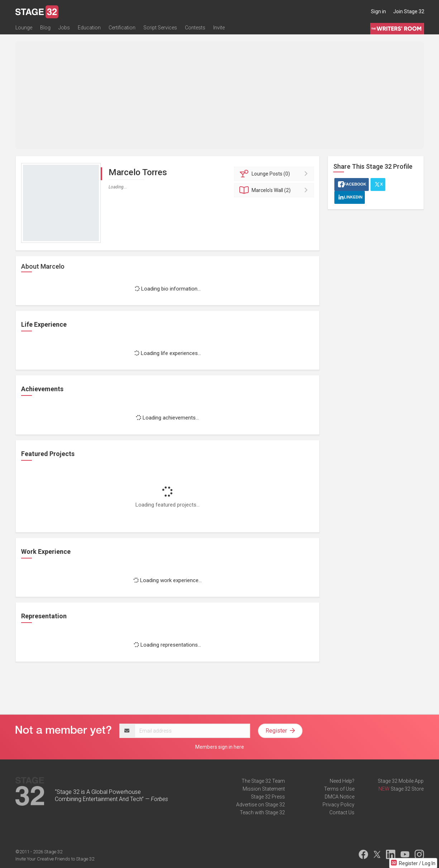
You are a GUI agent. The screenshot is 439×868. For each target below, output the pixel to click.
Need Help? (342, 781)
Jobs (64, 28)
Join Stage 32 (409, 11)
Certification (122, 28)
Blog (45, 28)
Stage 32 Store (407, 789)
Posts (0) (275, 174)
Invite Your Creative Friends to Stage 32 (55, 859)
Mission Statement (264, 789)
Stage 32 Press (268, 797)
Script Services (160, 28)
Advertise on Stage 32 (261, 805)
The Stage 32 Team (263, 781)
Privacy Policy (338, 805)
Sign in (378, 11)
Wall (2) (275, 190)
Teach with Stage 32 (262, 812)
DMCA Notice (340, 797)
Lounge (24, 28)
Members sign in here (220, 747)
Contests (195, 28)
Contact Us (342, 812)
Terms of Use (339, 789)
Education (89, 28)
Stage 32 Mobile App (401, 781)
